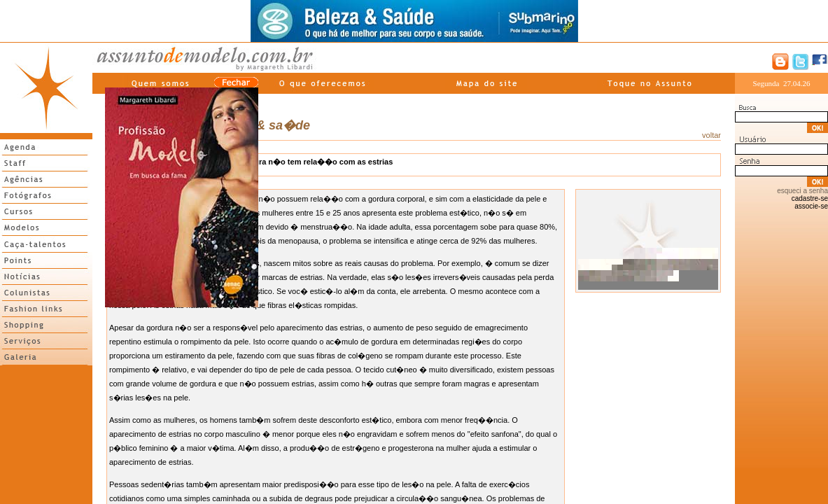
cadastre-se (810, 198)
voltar (711, 135)
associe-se (811, 206)
